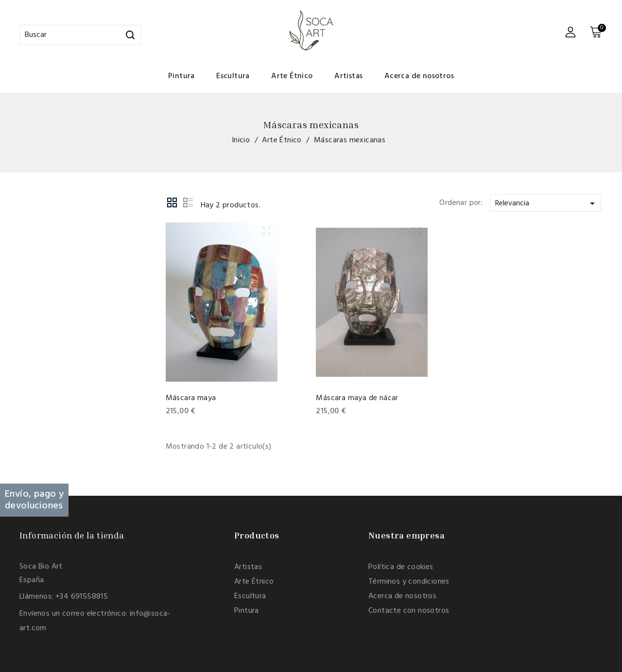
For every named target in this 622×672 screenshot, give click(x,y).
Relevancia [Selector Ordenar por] (547, 203)
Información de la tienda (72, 535)
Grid (173, 203)
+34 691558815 (82, 597)
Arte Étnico (292, 76)
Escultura (233, 76)
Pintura (181, 76)
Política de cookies (401, 567)
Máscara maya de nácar (357, 398)
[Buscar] (80, 35)
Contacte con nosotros (409, 611)
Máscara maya (191, 398)
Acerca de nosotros (419, 76)
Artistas (348, 76)
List (188, 203)
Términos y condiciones (409, 582)
